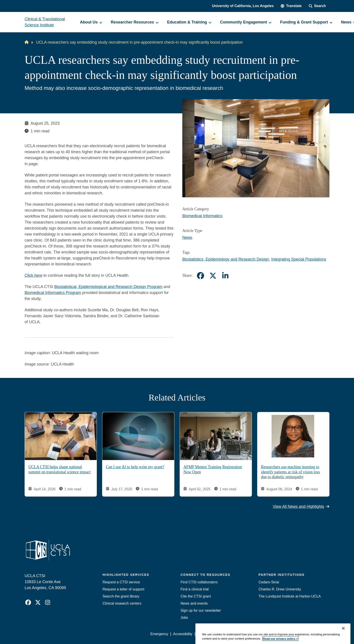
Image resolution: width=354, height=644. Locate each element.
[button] (291, 6)
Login (287, 634)
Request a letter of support (124, 589)
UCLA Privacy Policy (213, 634)
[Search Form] (317, 6)
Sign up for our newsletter (201, 610)
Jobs (184, 618)
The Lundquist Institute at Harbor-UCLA (290, 596)
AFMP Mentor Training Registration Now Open (213, 469)
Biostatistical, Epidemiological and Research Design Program (108, 287)
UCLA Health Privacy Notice (256, 634)
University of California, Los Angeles (243, 6)
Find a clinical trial (195, 589)
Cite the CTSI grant (196, 596)
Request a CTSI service (121, 582)
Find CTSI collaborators (199, 582)
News (187, 238)
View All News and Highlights (301, 507)
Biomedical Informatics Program (53, 293)
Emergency (159, 634)
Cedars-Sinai (269, 582)
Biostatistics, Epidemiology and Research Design (226, 259)
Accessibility (183, 634)
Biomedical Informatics (202, 216)
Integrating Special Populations (299, 259)
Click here (33, 275)
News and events (194, 603)
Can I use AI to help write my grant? (135, 467)
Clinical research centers (122, 603)
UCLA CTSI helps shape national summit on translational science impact (59, 469)
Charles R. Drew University (280, 589)
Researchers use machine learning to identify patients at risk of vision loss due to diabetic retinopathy (290, 472)
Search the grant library (121, 596)
